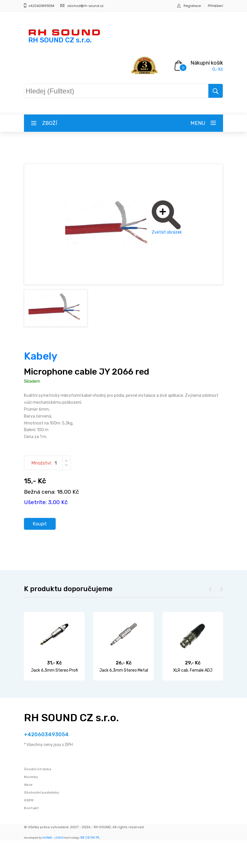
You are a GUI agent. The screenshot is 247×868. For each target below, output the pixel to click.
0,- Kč (218, 69)
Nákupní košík (207, 63)
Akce (28, 812)
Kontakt (31, 836)
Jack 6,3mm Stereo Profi (54, 698)
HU (93, 865)
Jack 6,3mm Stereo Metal (124, 698)
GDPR (29, 828)
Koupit (42, 551)
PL (98, 865)
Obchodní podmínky (42, 820)
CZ (88, 865)
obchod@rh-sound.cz (85, 6)
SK (82, 865)
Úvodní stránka (38, 797)
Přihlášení (215, 6)
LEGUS (59, 865)
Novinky (31, 805)
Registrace (192, 6)
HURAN (47, 865)
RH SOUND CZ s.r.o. (71, 746)
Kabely (41, 382)
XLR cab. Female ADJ (193, 698)
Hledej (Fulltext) (55, 90)
